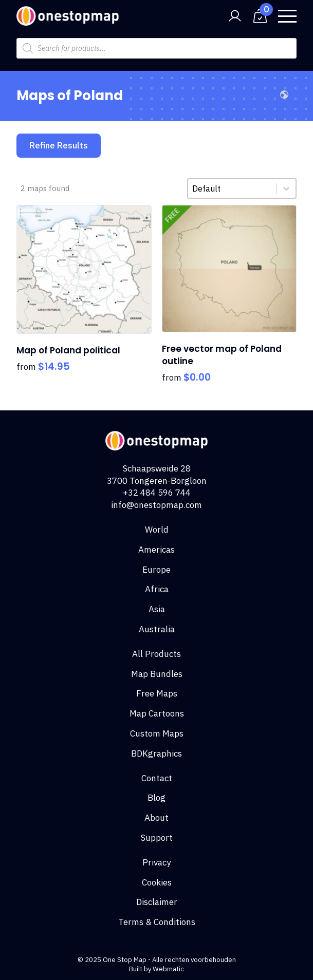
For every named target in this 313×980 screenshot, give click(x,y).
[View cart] (260, 16)
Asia (157, 609)
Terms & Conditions (157, 922)
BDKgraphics (156, 753)
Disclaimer (157, 902)
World (157, 530)
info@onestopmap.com (156, 505)
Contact (157, 778)
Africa (157, 589)
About (156, 818)
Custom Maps (157, 733)
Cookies (157, 882)
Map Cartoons (157, 713)
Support (157, 838)
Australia (157, 629)
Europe (156, 570)
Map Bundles (157, 674)
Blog (156, 798)
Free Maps (157, 693)
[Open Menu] (287, 16)
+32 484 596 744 (157, 493)
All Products (156, 654)
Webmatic (168, 969)
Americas (156, 550)
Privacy (156, 862)
